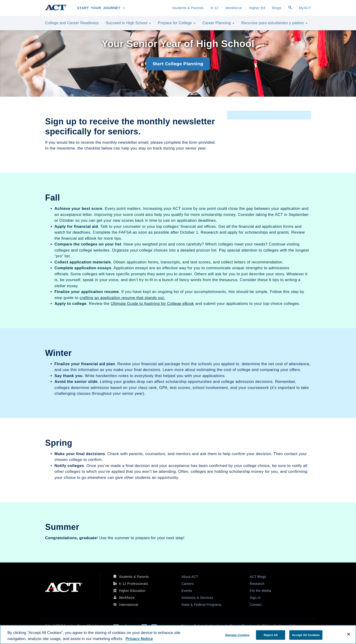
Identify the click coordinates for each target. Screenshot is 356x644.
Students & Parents (188, 8)
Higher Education (132, 591)
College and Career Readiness (72, 23)
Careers (188, 584)
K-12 (215, 8)
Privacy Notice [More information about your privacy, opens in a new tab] (139, 639)
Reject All (271, 635)
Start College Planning (178, 64)
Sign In (255, 598)
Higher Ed (257, 8)
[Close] (349, 634)
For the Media (260, 591)
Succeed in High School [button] (128, 23)
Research (257, 584)
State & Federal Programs (202, 605)
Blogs (277, 8)
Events (187, 591)
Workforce (234, 8)
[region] (178, 635)
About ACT (190, 577)
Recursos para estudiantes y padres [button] (275, 23)
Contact (256, 605)
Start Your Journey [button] (101, 8)
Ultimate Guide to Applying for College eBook (152, 304)
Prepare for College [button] (177, 23)
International (128, 605)
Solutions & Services (197, 598)
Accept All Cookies (306, 635)
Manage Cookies (237, 635)
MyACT (305, 8)
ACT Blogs (258, 577)
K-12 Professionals (133, 584)
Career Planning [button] (218, 23)
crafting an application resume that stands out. (122, 298)
